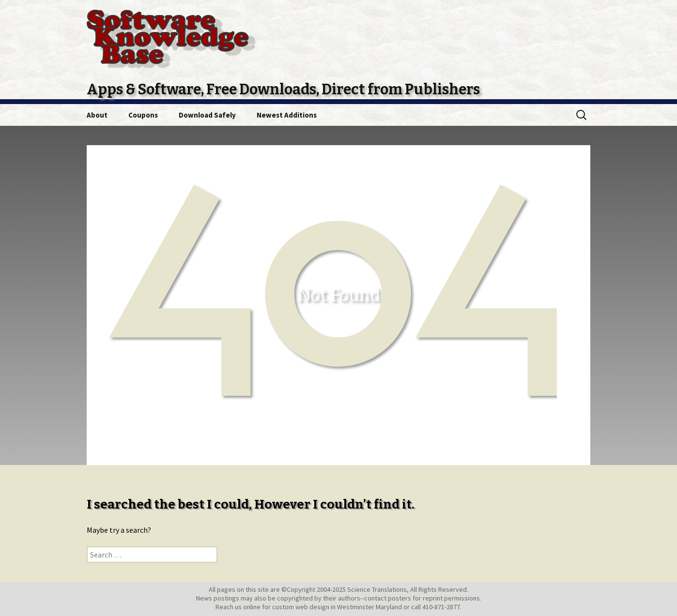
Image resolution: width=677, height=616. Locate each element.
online (252, 607)
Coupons (143, 115)
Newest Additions (287, 115)
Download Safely (207, 115)
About (97, 115)
